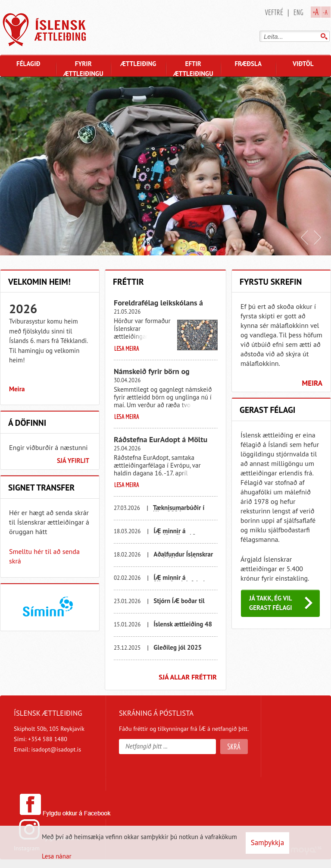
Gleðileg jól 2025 (178, 647)
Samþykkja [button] (267, 843)
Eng (298, 12)
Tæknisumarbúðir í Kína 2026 (179, 511)
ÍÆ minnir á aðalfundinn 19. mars (183, 534)
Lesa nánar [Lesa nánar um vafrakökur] (57, 856)
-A (325, 12)
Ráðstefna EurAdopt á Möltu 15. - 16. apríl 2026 (161, 443)
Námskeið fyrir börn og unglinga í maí (152, 375)
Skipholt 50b (30, 729)
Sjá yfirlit (73, 461)
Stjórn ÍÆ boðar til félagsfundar (179, 604)
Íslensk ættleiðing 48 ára (183, 627)
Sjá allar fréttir (188, 677)
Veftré (274, 12)
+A (316, 12)
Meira (17, 389)
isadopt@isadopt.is (56, 749)
